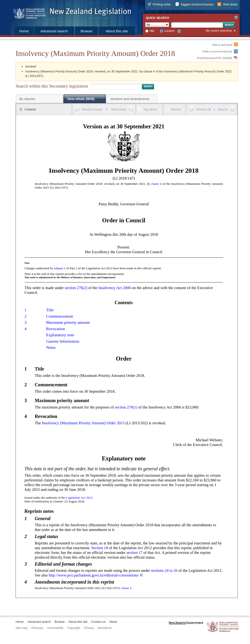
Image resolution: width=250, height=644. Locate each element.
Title (50, 310)
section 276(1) (126, 407)
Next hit (223, 109)
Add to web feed (222, 45)
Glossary (37, 628)
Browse (86, 31)
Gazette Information (63, 341)
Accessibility (55, 628)
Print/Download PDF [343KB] (215, 58)
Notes (51, 347)
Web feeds (230, 4)
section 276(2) (76, 288)
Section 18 (100, 548)
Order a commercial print (217, 51)
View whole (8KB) (81, 99)
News (113, 622)
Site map (22, 628)
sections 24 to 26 (164, 570)
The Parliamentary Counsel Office (223, 627)
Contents (30, 109)
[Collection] (157, 25)
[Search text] (197, 25)
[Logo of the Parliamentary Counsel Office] (70, 12)
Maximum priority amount (68, 322)
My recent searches (219, 31)
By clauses (27, 99)
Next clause (119, 109)
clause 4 (156, 184)
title (152, 31)
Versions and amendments (130, 99)
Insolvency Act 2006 (115, 288)
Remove (176, 109)
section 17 (134, 553)
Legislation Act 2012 (79, 498)
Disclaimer (105, 628)
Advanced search (54, 31)
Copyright (74, 628)
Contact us (98, 622)
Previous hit (204, 109)
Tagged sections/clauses (197, 4)
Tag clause (150, 109)
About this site (117, 31)
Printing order (162, 4)
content (169, 31)
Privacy (89, 628)
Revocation (55, 329)
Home (24, 31)
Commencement (60, 316)
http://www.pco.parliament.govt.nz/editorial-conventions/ (94, 575)
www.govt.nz (186, 627)
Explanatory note (60, 335)
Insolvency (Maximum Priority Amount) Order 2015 (83, 423)
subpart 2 (60, 268)
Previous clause (92, 109)
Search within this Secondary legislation (52, 86)
